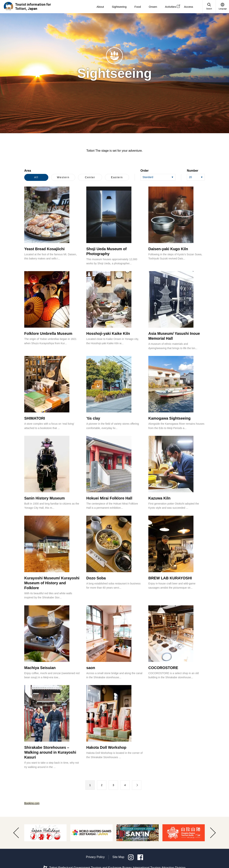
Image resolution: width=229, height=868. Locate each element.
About (100, 7)
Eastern (117, 177)
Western (63, 177)
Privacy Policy (95, 857)
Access (189, 7)
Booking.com (32, 803)
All (36, 177)
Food (138, 7)
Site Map (118, 857)
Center (90, 177)
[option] (45, 833)
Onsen (153, 7)
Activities (170, 7)
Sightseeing (119, 7)
